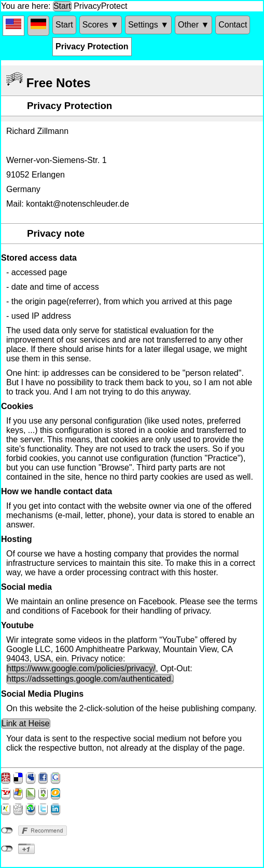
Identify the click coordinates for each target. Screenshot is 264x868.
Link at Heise (26, 723)
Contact (233, 25)
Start (62, 6)
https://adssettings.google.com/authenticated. (90, 679)
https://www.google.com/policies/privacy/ (81, 668)
